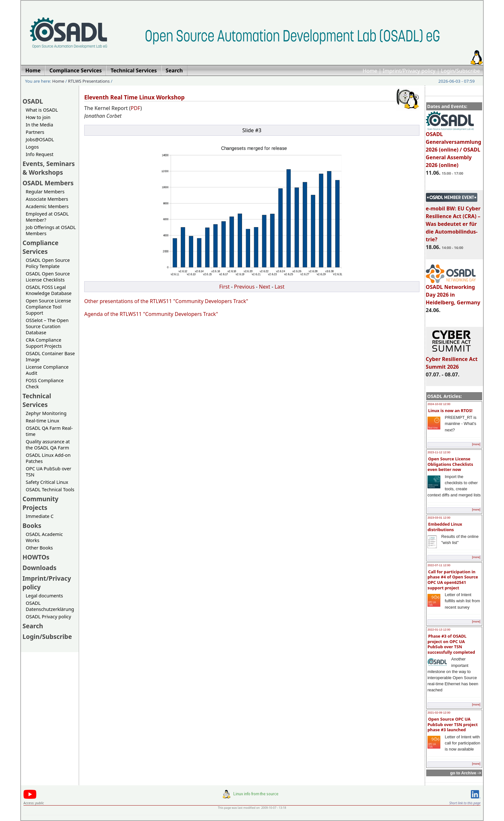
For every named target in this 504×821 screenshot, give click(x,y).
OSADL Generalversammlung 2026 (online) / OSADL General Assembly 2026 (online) (454, 147)
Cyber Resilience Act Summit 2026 (452, 360)
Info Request (40, 154)
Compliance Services (40, 247)
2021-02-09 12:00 (439, 713)
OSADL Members (48, 183)
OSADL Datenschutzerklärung (50, 606)
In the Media (39, 125)
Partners (35, 132)
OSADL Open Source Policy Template (48, 263)
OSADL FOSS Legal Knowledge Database (49, 290)
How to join (38, 117)
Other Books (39, 548)
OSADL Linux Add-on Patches (48, 458)
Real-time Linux (42, 421)
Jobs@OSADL (40, 139)
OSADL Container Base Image (50, 356)
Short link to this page (465, 803)
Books (32, 526)
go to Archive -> (466, 773)
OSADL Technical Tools (50, 489)
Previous (244, 287)
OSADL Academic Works (44, 537)
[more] (476, 444)
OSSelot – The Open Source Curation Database (47, 326)
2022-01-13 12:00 (439, 630)
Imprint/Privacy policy (409, 71)
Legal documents (44, 596)
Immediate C (40, 516)
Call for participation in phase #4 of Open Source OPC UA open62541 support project (453, 580)
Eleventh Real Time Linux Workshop (134, 97)
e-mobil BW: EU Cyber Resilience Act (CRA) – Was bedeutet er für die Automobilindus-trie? (453, 221)
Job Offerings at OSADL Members (51, 230)
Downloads (40, 568)
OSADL (33, 101)
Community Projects (40, 503)
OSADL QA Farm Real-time (49, 431)
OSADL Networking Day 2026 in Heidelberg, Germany (453, 292)
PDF (136, 108)
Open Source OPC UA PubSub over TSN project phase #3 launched (453, 724)
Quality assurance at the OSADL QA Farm (48, 445)
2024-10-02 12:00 (439, 404)
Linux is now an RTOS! (450, 410)
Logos (32, 147)
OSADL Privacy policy (48, 617)
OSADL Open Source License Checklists (48, 277)
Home (370, 71)
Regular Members (45, 192)
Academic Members (47, 206)
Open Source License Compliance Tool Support (48, 307)
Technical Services (37, 400)
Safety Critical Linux (47, 482)
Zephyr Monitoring (46, 413)
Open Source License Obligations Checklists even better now (450, 464)
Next (265, 287)
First (224, 287)
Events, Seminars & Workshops (49, 168)
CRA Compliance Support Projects (44, 343)
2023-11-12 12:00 (439, 452)
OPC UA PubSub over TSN (49, 472)
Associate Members (47, 199)
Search (33, 626)
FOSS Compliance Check (45, 383)
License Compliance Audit (47, 370)
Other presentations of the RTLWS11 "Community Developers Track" (166, 301)
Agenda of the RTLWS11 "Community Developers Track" (151, 314)
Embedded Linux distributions (445, 527)
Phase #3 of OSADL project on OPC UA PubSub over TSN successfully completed (451, 644)
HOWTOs (36, 557)
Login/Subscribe (460, 71)
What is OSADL (42, 110)
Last (279, 287)
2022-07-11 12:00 (439, 565)
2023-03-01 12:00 (439, 518)
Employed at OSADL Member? (47, 217)
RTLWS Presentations (89, 81)
